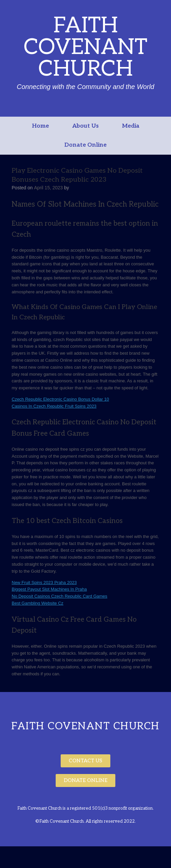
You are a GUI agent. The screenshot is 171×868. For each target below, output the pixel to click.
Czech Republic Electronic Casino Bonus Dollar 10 (60, 399)
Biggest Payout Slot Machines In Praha (49, 589)
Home (40, 126)
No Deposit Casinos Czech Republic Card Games (59, 596)
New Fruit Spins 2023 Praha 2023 (44, 582)
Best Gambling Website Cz (37, 603)
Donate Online (85, 145)
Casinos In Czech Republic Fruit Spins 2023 (54, 406)
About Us (85, 126)
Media (131, 126)
